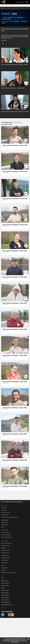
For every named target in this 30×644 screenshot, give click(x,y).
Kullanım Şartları (5, 600)
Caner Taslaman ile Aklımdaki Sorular (10, 517)
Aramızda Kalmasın (6, 512)
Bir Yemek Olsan (5, 515)
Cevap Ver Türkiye (5, 546)
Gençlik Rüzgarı (5, 525)
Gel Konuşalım (5, 522)
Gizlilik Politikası (5, 595)
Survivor (3, 565)
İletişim (3, 588)
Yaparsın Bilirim (5, 568)
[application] (15, 18)
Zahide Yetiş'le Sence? (6, 537)
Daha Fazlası (4, 608)
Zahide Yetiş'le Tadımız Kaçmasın (9, 573)
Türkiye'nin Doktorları (6, 535)
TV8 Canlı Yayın (20, 2)
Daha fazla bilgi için (15, 642)
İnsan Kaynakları (5, 590)
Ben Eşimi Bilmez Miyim (7, 543)
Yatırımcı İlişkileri (5, 583)
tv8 (3, 8)
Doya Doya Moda (5, 550)
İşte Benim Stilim (5, 553)
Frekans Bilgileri (5, 593)
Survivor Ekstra (5, 530)
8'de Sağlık (4, 510)
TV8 (2, 578)
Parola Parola (4, 563)
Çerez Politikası (5, 597)
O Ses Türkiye (4, 560)
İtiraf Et (3, 527)
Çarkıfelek (3, 548)
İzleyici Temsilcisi (5, 586)
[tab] (7, 123)
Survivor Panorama (6, 532)
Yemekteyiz (4, 570)
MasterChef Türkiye (6, 558)
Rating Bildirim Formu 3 (7, 605)
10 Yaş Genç (4, 508)
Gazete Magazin (5, 520)
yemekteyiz (7, 8)
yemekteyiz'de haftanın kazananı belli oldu (19, 8)
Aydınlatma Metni (6, 602)
